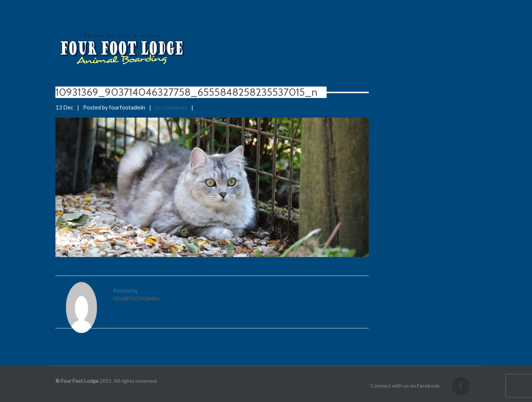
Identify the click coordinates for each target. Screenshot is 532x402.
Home (248, 15)
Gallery (414, 15)
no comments (171, 107)
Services (323, 15)
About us (283, 15)
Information (370, 15)
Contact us (454, 15)
